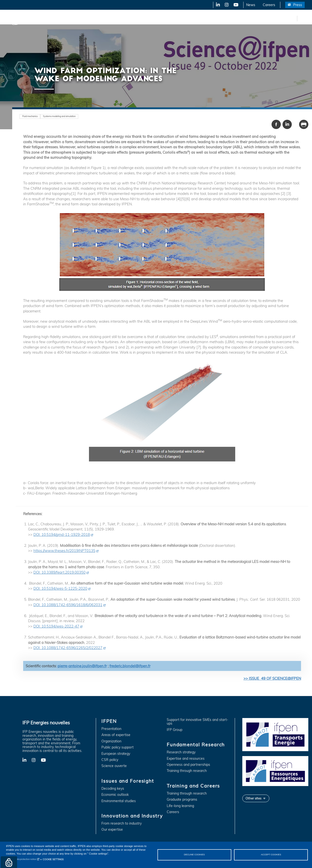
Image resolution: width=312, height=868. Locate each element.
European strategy (116, 754)
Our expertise (112, 830)
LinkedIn (216, 5)
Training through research (187, 771)
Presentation (111, 729)
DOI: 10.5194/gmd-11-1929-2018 (62, 534)
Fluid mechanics (30, 116)
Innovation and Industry (122, 18)
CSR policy (110, 760)
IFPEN (51, 18)
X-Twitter (226, 5)
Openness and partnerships (188, 765)
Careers (269, 5)
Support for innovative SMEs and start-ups (197, 722)
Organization (111, 741)
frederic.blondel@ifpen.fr (130, 666)
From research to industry (122, 823)
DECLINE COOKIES (194, 855)
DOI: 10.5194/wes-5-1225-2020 (60, 588)
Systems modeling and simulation (59, 116)
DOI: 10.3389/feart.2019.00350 (59, 572)
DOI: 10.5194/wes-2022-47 (56, 626)
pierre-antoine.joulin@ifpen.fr (82, 666)
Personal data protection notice (21, 859)
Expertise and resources (186, 759)
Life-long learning (180, 806)
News (251, 5)
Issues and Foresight (80, 18)
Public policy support (117, 747)
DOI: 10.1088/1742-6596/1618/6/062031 (68, 605)
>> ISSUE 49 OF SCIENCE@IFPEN (272, 678)
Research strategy (181, 752)
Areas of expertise (116, 735)
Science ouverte (114, 766)
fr (292, 18)
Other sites (253, 798)
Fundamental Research (167, 18)
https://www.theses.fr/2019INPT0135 (64, 551)
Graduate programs (182, 800)
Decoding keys (113, 789)
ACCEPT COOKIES (271, 855)
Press (298, 5)
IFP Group (175, 730)
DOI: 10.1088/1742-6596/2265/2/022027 (68, 648)
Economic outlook (115, 795)
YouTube (236, 5)
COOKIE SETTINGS (53, 859)
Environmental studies (119, 801)
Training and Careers (209, 18)
